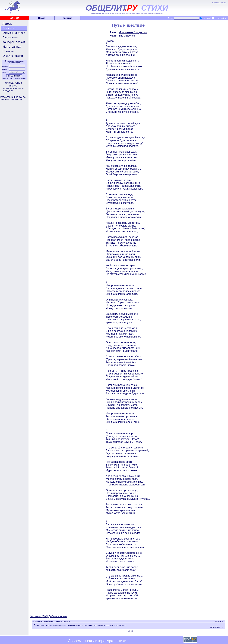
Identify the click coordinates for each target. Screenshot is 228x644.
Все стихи (9, 28)
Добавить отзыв (58, 616)
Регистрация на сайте (13, 97)
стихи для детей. (13, 89)
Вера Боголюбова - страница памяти (52, 621)
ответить (219, 621)
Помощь (8, 51)
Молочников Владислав (133, 32)
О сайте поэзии (13, 56)
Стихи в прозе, (11, 88)
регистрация (7, 78)
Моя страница (12, 47)
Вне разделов (127, 36)
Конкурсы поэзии (14, 42)
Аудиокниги (10, 37)
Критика (67, 18)
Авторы (7, 24)
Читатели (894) (39, 616)
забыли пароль (20, 78)
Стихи (14, 18)
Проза (42, 18)
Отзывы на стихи (14, 33)
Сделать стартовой (219, 2)
